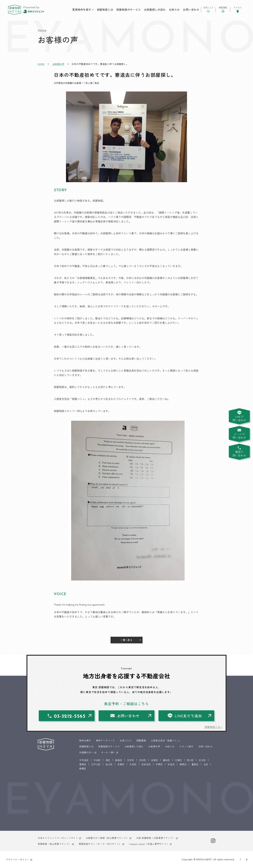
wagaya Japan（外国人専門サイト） (149, 844)
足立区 (202, 760)
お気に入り (126, 740)
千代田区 (84, 760)
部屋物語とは (105, 10)
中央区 (97, 760)
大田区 (133, 764)
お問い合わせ (191, 10)
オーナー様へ (108, 752)
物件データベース (106, 740)
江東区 (178, 760)
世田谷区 (146, 764)
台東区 (155, 760)
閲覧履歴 (141, 740)
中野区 (159, 764)
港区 (108, 760)
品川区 (109, 764)
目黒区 (121, 764)
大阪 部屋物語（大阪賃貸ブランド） (156, 838)
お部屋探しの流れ (155, 10)
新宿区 (119, 760)
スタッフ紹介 (186, 746)
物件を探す (85, 740)
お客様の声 (154, 746)
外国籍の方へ (86, 752)
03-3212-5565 (70, 717)
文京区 (131, 760)
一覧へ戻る (126, 640)
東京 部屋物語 (15, 10)
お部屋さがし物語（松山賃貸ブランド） (107, 838)
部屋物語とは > (213, 727)
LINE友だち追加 (188, 716)
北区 (206, 764)
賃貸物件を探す (82, 10)
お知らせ (174, 10)
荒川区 (190, 760)
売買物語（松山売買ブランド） (54, 844)
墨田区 (167, 760)
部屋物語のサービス (129, 10)
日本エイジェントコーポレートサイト (58, 838)
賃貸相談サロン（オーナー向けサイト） (100, 844)
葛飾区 (83, 764)
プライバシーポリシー (18, 859)
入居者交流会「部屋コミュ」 (166, 740)
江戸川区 (96, 764)
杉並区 (171, 764)
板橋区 (83, 768)
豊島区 (195, 764)
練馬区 (183, 764)
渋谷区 (143, 760)
